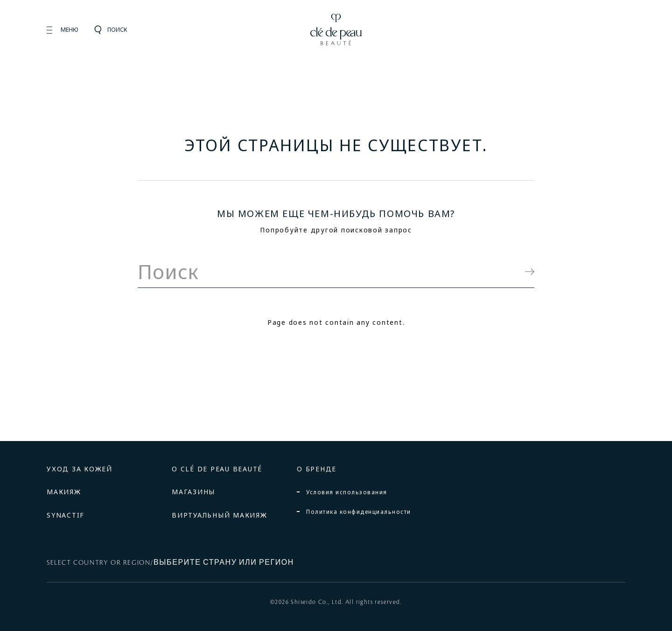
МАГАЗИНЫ (193, 492)
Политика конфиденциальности (359, 512)
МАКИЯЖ (64, 492)
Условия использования (347, 492)
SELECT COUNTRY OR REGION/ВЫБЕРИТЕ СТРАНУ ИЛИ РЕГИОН (170, 563)
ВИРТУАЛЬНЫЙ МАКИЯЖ (220, 515)
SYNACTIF (66, 515)
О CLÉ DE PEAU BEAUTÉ (217, 469)
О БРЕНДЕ (317, 469)
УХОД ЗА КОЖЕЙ (80, 469)
